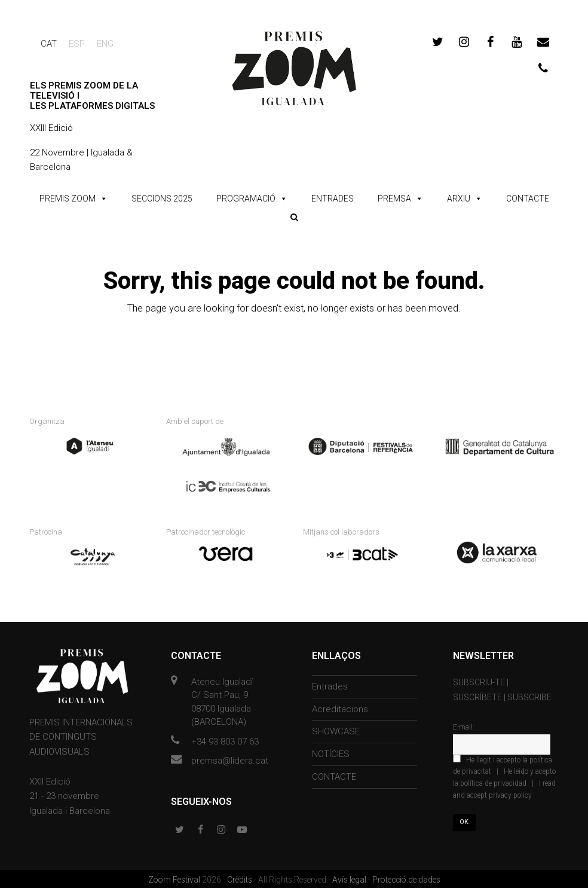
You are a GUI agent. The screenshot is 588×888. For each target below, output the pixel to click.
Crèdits (241, 878)
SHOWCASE (336, 730)
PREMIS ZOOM (68, 199)
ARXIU (459, 199)
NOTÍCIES (331, 753)
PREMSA (394, 199)
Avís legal (350, 878)
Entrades (330, 685)
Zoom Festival (175, 878)
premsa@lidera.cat (230, 759)
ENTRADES (333, 199)
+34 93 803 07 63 (225, 740)
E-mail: (464, 726)
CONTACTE (528, 199)
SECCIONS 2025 (162, 199)
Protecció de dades (406, 878)
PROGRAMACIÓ (246, 199)
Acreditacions (340, 707)
